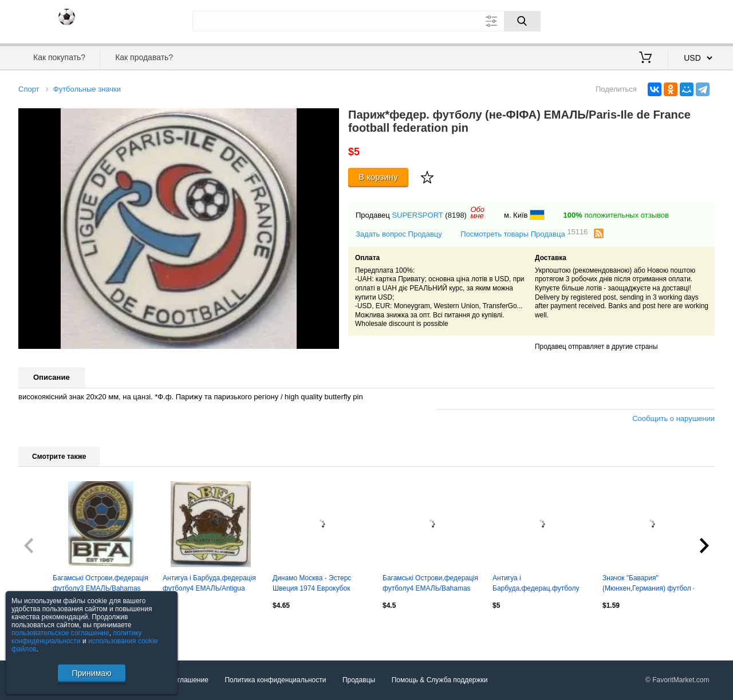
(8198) (456, 215)
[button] (329, 119)
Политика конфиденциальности (275, 680)
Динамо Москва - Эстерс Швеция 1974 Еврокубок (312, 583)
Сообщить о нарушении (673, 418)
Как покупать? (59, 57)
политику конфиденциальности (77, 637)
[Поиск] (522, 21)
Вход (648, 20)
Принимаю (91, 673)
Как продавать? (144, 57)
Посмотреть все (44, 630)
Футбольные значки (87, 89)
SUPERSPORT (417, 215)
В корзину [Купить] (378, 177)
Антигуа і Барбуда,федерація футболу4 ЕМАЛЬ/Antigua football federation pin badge (209, 584)
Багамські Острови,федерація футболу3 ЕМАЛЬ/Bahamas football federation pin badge (101, 584)
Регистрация (691, 20)
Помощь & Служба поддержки (440, 680)
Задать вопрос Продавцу (399, 234)
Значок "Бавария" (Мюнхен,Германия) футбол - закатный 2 (649, 584)
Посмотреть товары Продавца (524, 233)
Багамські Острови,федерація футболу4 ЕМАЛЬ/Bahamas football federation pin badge (430, 584)
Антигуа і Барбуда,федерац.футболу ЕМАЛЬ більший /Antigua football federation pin (536, 584)
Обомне (477, 213)
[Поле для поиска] (366, 21)
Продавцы (359, 680)
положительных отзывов (616, 215)
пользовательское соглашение (60, 633)
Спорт (29, 89)
